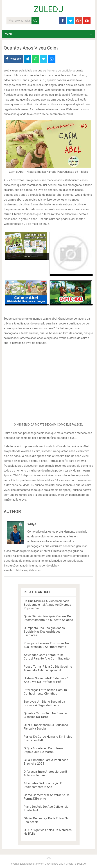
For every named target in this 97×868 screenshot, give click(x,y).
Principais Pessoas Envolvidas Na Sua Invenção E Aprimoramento (46, 645)
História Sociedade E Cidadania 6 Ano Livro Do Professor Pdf (46, 680)
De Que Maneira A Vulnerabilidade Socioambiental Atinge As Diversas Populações (47, 605)
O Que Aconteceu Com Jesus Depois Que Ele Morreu (44, 750)
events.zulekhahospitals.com (28, 864)
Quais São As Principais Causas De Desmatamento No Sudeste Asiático (48, 618)
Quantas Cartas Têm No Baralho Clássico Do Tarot (45, 715)
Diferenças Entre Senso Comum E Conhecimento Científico (47, 692)
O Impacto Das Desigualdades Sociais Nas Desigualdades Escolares (44, 632)
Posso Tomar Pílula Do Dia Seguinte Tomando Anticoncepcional (48, 668)
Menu (8, 34)
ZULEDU (49, 9)
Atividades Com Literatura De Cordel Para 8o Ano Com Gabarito (47, 657)
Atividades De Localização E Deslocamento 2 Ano (43, 785)
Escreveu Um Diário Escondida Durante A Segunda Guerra (44, 703)
